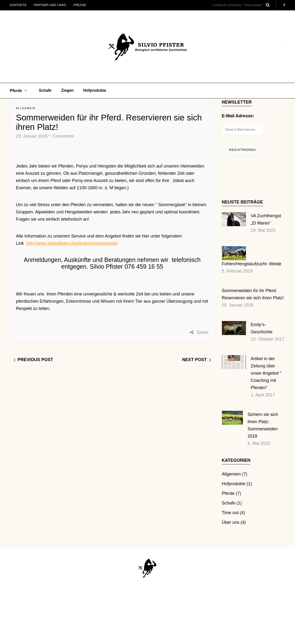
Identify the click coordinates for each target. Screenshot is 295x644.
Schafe (45, 90)
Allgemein (26, 108)
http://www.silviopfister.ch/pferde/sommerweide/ (71, 243)
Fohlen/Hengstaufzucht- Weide (252, 264)
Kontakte (18, 5)
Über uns (231, 522)
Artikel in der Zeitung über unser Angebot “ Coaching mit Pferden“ (266, 373)
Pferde (16, 91)
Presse (80, 5)
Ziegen (67, 90)
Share (199, 332)
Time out (230, 513)
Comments (63, 136)
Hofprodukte (95, 90)
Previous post (35, 360)
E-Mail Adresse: (238, 116)
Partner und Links (50, 5)
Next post (194, 360)
